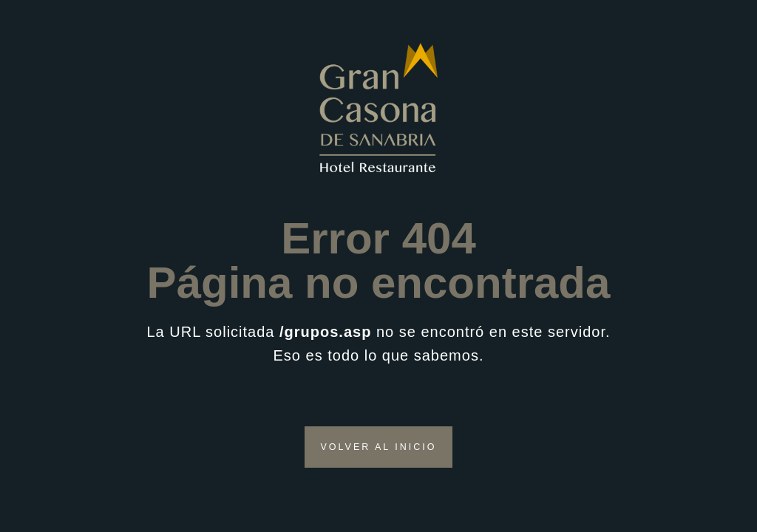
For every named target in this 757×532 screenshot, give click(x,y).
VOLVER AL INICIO (378, 447)
